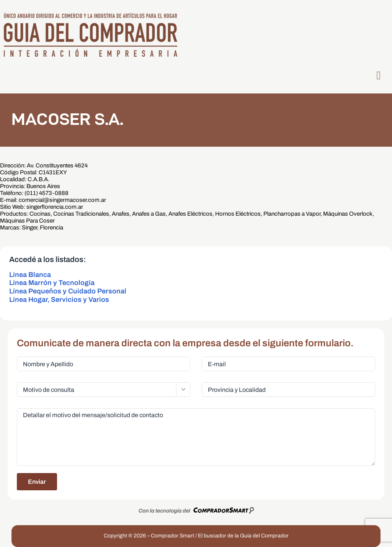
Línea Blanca (30, 275)
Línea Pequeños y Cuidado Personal (68, 291)
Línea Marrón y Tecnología (52, 283)
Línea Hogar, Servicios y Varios (59, 300)
